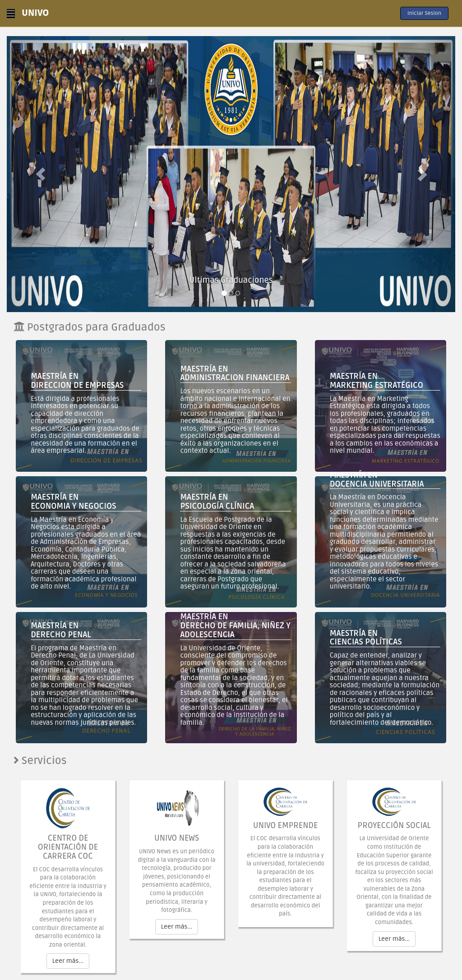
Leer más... (68, 961)
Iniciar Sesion (424, 13)
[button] (40, 174)
